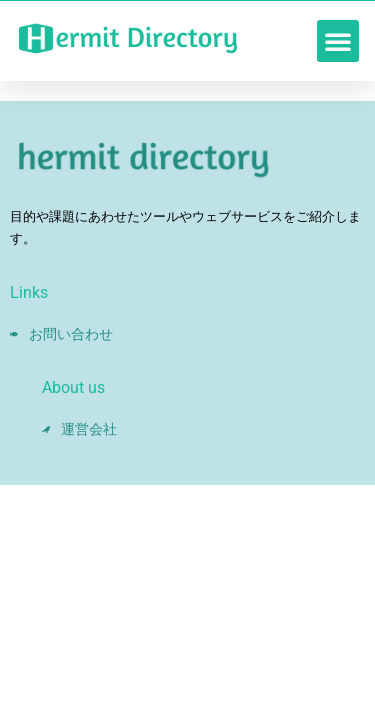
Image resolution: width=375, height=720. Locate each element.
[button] (338, 41)
